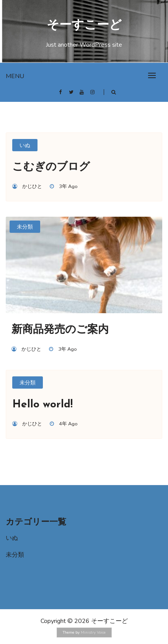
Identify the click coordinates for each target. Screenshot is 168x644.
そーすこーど (84, 26)
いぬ (25, 145)
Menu (15, 76)
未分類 (25, 227)
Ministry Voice (93, 633)
